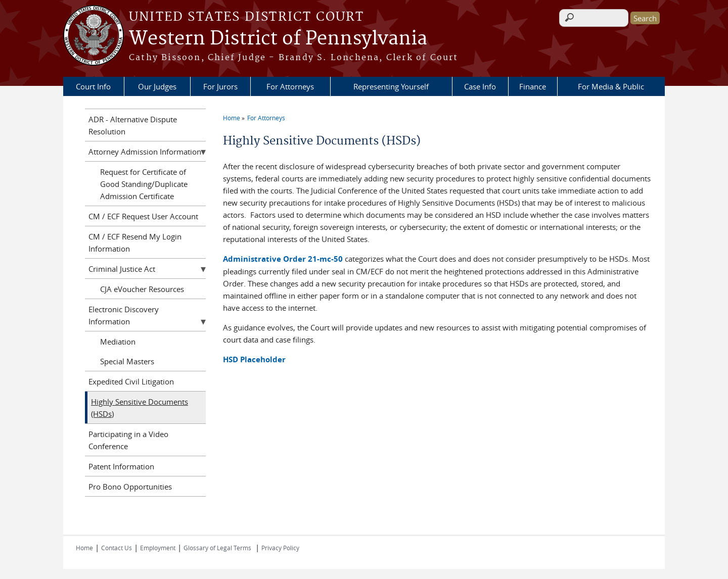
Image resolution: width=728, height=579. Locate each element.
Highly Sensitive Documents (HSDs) (140, 408)
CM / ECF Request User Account (143, 216)
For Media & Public (611, 86)
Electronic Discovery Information (124, 315)
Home (232, 118)
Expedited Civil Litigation (131, 381)
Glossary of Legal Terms (217, 548)
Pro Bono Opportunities (130, 487)
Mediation (118, 342)
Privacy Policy (280, 548)
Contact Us (117, 548)
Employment (158, 548)
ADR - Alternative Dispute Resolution (133, 125)
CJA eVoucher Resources (142, 289)
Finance (533, 86)
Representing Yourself (391, 86)
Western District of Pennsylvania (278, 39)
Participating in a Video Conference (128, 440)
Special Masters (127, 361)
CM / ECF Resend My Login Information (135, 243)
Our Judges (157, 86)
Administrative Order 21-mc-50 (283, 259)
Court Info (93, 86)
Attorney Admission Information (145, 152)
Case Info (480, 86)
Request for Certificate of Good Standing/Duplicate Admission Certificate (144, 184)
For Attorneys (290, 86)
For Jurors (220, 86)
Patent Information (121, 466)
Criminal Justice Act (122, 269)
